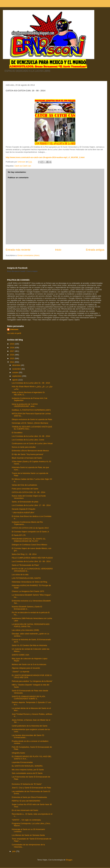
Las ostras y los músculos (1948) (25, 630)
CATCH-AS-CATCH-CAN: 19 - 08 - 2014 (28, 492)
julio (14, 851)
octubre (16, 372)
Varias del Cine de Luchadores (24, 485)
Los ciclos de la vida (20, 575)
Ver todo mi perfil (14, 333)
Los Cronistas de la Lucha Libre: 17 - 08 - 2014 (31, 505)
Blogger (69, 860)
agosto (15, 380)
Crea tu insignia (32, 271)
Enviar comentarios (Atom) (28, 255)
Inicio (58, 250)
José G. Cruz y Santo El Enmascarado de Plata (31, 788)
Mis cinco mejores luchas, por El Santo (28, 770)
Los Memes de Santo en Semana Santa (28, 835)
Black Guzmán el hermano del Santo (27, 458)
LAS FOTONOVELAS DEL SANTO (26, 578)
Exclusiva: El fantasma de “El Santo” (27, 784)
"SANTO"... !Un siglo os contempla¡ (26, 820)
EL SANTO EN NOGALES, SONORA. (27, 766)
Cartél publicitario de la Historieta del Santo (29, 726)
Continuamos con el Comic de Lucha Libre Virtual (32, 443)
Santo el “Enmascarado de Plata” (25, 565)
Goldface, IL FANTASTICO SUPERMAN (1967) (31, 410)
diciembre (17, 365)
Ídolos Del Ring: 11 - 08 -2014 (24, 554)
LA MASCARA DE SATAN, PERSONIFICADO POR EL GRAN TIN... (31, 625)
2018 (12, 348)
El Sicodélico (17, 433)
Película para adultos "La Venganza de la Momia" (32, 681)
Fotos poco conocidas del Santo (25, 489)
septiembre (17, 376)
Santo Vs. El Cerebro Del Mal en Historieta (29, 645)
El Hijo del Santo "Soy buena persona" (28, 454)
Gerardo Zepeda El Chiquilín (23, 509)
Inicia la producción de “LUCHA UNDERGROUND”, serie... (25, 405)
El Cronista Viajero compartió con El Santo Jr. (30, 532)
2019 (12, 344)
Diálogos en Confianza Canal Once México (29, 545)
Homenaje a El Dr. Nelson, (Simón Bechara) (30, 423)
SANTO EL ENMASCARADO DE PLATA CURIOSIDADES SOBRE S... (28, 698)
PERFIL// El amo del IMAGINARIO (26, 801)
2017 (12, 351)
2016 (12, 355)
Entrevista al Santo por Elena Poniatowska (29, 797)
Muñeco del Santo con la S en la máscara (29, 664)
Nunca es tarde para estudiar (24, 447)
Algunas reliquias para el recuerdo (26, 668)
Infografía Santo (18, 753)
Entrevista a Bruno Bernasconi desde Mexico (30, 451)
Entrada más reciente (18, 250)
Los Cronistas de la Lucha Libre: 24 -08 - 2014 (31, 436)
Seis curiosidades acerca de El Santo (27, 773)
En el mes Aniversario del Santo (25, 810)
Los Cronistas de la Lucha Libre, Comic (28, 440)
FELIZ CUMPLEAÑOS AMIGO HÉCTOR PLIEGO (32, 558)
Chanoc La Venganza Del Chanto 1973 (28, 591)
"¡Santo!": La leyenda (20, 672)
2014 (12, 362)
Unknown (14, 329)
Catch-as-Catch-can (23, 166)
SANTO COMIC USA (20, 655)
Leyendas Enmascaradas (22, 762)
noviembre (17, 369)
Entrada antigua (95, 250)
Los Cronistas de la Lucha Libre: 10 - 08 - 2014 (31, 561)
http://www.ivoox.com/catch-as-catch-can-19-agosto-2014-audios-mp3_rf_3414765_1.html (45, 157)
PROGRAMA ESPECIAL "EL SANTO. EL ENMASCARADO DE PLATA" (29, 540)
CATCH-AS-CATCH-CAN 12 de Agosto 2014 (30, 528)
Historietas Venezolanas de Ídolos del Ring (29, 582)
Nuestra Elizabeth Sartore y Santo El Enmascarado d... (27, 608)
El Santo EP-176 (19, 535)
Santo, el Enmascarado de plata (25, 502)
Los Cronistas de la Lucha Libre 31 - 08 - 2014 (31, 383)
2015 (12, 358)
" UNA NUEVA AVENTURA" (23, 513)
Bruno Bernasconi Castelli (16, 271)
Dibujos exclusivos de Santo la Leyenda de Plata (32, 419)
